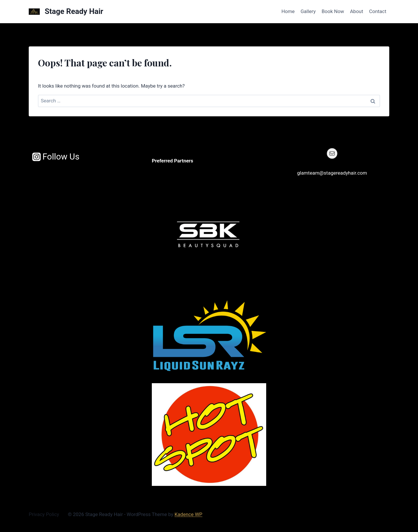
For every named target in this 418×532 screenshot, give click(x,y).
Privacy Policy (44, 514)
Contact (378, 11)
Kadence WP (188, 514)
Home (288, 11)
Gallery (308, 11)
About (357, 11)
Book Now (333, 11)
